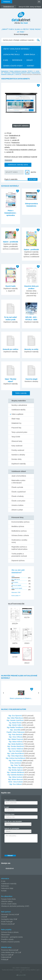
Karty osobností (17, 446)
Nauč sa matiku (6, 955)
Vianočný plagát (31, 379)
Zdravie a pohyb (17, 510)
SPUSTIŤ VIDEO (12, 172)
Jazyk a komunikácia (19, 476)
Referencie (17, 60)
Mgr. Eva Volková (15, 784)
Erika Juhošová (16, 763)
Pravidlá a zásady (7, 939)
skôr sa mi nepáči (16, 585)
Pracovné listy (16, 428)
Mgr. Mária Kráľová (15, 742)
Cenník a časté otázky (13, 66)
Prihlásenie (7, 2)
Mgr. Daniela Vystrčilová (15, 720)
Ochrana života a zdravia (20, 535)
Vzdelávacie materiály (9, 884)
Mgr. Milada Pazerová (16, 739)
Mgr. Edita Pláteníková (15, 718)
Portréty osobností (18, 450)
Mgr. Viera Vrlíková (16, 737)
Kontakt (31, 66)
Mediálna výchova (18, 526)
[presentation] (22, 848)
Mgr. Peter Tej (15, 765)
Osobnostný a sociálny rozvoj (19, 541)
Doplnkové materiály (19, 464)
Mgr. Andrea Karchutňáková (16, 758)
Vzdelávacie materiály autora (18, 165)
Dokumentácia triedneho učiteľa (21, 73)
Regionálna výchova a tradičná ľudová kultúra (19, 548)
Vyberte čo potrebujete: (12, 829)
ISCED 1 (30, 71)
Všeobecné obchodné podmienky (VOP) (15, 906)
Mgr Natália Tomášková (15, 727)
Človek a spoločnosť (19, 492)
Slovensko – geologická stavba (12, 937)
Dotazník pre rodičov (11, 349)
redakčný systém (20, 970)
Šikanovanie (5, 935)
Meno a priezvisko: (10, 800)
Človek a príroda (17, 487)
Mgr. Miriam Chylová (16, 768)
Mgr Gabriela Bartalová (15, 775)
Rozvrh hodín (11, 286)
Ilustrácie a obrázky (18, 455)
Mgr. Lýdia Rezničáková (16, 753)
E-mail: (7, 807)
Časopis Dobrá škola (8, 899)
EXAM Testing (6, 922)
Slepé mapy (16, 419)
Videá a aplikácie (17, 414)
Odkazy (30, 60)
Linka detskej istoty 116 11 (10, 952)
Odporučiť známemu (21, 126)
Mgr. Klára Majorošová (15, 756)
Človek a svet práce (18, 501)
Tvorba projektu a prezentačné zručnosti (19, 555)
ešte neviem (15, 582)
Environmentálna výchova (20, 522)
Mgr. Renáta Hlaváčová (16, 746)
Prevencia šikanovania (9, 950)
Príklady (4, 960)
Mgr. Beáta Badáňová (16, 744)
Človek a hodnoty (18, 496)
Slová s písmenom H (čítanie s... (21, 698)
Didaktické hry (16, 423)
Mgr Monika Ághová (16, 770)
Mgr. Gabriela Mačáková (16, 772)
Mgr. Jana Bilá (15, 730)
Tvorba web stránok (8, 970)
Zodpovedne (5, 957)
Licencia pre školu (11, 55)
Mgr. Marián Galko (15, 725)
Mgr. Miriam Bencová (16, 779)
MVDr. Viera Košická (15, 782)
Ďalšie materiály (21, 393)
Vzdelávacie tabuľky (19, 410)
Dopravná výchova (18, 561)
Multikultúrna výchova (19, 531)
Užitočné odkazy (7, 901)
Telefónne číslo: (10, 814)
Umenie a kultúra (17, 505)
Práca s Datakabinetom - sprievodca (11, 213)
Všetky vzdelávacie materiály (16, 49)
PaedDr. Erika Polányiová (16, 732)
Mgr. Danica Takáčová (16, 749)
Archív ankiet (15, 596)
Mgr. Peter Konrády (16, 761)
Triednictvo (7, 73)
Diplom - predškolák (11, 242)
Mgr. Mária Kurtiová (16, 777)
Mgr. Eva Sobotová (15, 751)
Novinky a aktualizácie (19, 405)
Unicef (3, 917)
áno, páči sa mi (16, 579)
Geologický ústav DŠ (8, 919)
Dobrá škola (29, 55)
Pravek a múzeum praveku (10, 942)
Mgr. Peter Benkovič (16, 735)
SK (39, 2)
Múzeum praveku (7, 924)
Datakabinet (5, 71)
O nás (6, 60)
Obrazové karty (17, 441)
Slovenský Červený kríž (9, 914)
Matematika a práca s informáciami (18, 482)
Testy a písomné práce (19, 432)
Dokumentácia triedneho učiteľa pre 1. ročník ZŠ (21, 74)
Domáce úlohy (17, 459)
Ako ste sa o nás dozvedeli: (13, 821)
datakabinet (10, 868)
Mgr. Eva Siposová (15, 716)
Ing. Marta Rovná (15, 723)
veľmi (13, 576)
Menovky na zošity (31, 349)
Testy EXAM (16, 437)
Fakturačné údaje (7, 888)
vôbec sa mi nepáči (17, 588)
